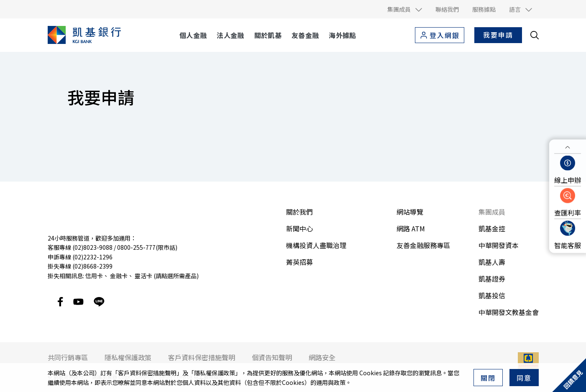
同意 (524, 378)
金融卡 (119, 276)
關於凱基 (268, 35)
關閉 (488, 378)
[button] (405, 9)
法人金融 (230, 35)
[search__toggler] (535, 35)
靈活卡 (143, 276)
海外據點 (342, 35)
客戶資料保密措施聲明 (147, 373)
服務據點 (484, 9)
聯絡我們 (447, 9)
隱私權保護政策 (215, 373)
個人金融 (193, 35)
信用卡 (94, 276)
